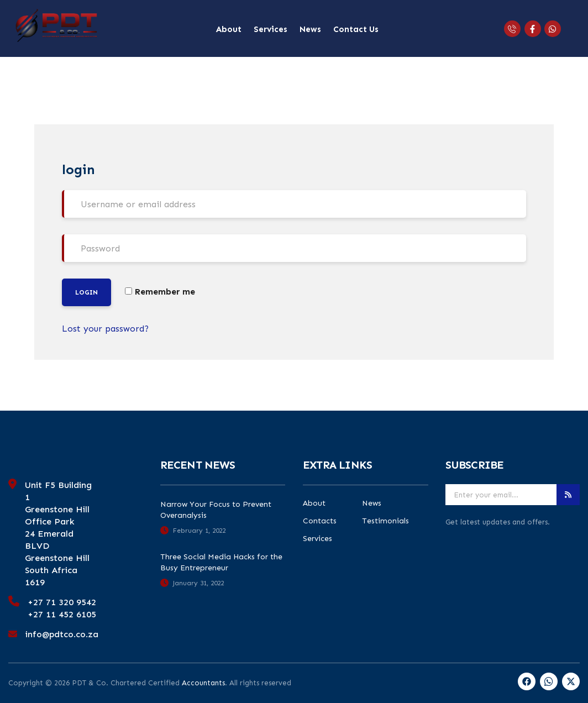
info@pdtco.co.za (62, 634)
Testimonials (385, 521)
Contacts (320, 521)
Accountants (203, 683)
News (310, 29)
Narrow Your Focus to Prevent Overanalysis (216, 510)
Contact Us (356, 29)
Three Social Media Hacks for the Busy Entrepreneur (221, 562)
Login (86, 292)
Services (271, 29)
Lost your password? (105, 329)
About (229, 29)
